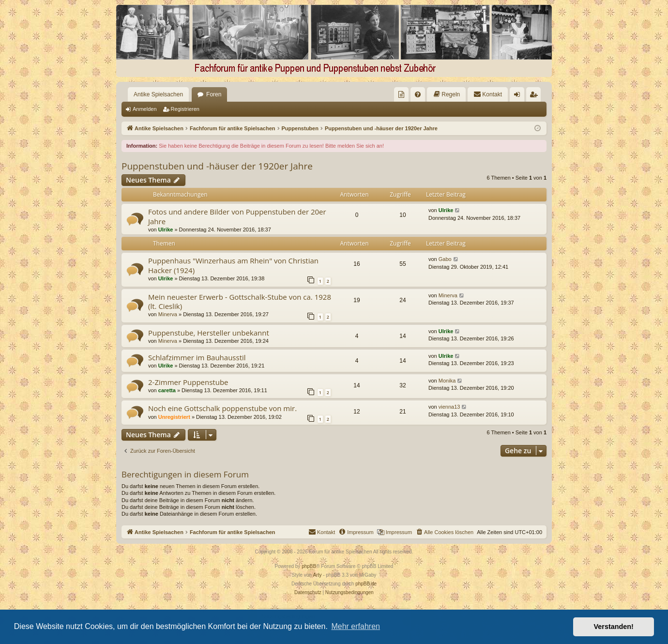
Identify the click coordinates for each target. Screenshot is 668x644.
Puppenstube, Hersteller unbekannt (209, 333)
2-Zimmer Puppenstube (188, 382)
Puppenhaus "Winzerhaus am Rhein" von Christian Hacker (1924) (233, 265)
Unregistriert (174, 417)
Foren (214, 94)
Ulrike (166, 230)
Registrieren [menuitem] (536, 96)
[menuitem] (401, 94)
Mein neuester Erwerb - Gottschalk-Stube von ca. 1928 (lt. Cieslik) (240, 301)
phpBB (309, 566)
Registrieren (185, 109)
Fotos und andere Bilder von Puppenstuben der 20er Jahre (237, 216)
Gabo (445, 259)
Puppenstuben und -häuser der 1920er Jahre (217, 166)
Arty (318, 575)
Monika (447, 381)
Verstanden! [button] (614, 627)
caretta (167, 390)
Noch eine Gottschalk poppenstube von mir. (222, 408)
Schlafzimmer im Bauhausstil (197, 357)
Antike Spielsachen (158, 94)
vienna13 (449, 407)
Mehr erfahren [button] (356, 626)
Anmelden (145, 109)
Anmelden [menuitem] (519, 96)
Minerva (168, 314)
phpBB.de (366, 584)
